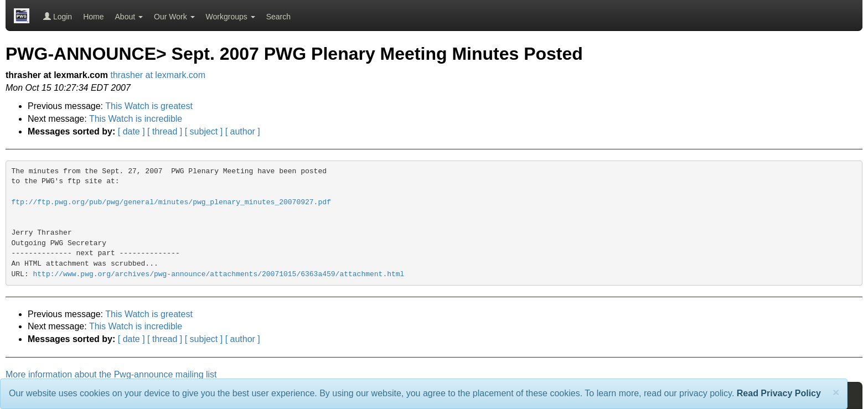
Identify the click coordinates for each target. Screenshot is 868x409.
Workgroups (231, 17)
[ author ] (243, 131)
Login (58, 17)
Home (93, 17)
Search (278, 17)
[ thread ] (165, 131)
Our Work (174, 17)
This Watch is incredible (136, 119)
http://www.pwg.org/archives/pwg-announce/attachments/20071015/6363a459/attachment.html (219, 274)
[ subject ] (204, 131)
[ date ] (131, 131)
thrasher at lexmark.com (158, 75)
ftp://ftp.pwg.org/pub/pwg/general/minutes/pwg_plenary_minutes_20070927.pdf (171, 202)
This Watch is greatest (149, 106)
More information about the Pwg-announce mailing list (111, 374)
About (129, 17)
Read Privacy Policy (779, 393)
